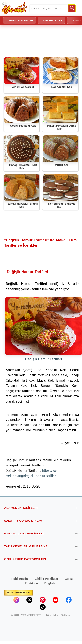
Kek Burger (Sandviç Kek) (62, 205)
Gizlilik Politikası (46, 579)
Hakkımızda (20, 579)
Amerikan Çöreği (23, 87)
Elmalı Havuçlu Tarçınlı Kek (23, 205)
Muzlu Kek (62, 165)
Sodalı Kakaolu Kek (23, 126)
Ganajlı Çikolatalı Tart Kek (23, 167)
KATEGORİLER (53, 20)
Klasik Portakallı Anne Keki (62, 127)
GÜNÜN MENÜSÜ (21, 20)
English (50, 583)
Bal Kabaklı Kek (62, 87)
